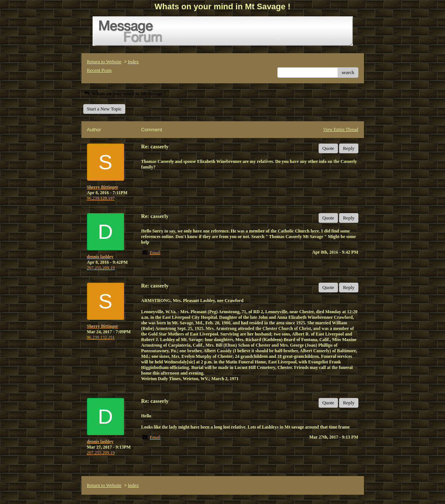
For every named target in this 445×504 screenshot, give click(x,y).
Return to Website (104, 62)
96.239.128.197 (101, 198)
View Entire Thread (341, 129)
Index (133, 62)
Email (155, 253)
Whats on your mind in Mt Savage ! (124, 94)
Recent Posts (99, 70)
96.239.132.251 (101, 337)
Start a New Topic (104, 109)
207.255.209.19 (101, 268)
